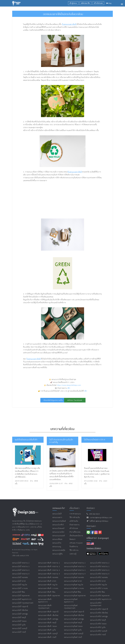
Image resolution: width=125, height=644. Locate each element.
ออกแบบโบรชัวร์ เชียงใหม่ (99, 613)
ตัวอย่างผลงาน (75, 525)
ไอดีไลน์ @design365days (98, 521)
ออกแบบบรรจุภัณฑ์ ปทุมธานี (74, 612)
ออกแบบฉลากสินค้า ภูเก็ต (47, 630)
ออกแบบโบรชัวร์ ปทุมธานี (99, 609)
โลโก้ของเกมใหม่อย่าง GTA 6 (95, 440)
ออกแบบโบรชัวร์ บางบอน (99, 588)
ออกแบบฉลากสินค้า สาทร (47, 581)
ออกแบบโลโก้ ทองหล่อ (20, 578)
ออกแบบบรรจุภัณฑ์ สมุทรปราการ (71, 601)
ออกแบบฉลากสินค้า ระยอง (48, 626)
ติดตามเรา (91, 526)
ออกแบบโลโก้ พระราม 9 (21, 574)
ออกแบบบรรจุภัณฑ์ (59, 521)
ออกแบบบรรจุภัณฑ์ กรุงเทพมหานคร (71, 607)
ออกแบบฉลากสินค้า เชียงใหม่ (48, 615)
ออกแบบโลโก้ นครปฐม (20, 614)
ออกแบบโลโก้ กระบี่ (19, 632)
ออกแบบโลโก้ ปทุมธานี (20, 607)
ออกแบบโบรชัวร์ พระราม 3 (100, 567)
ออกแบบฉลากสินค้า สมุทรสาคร (49, 596)
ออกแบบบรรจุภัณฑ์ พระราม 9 (75, 574)
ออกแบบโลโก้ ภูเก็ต (19, 625)
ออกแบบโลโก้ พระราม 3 (21, 567)
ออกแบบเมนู (57, 547)
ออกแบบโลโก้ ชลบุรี (19, 618)
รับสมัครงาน (74, 547)
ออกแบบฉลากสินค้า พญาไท (48, 585)
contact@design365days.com (100, 518)
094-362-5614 (94, 514)
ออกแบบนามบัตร (58, 532)
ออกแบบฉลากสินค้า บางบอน (48, 588)
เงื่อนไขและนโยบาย (76, 536)
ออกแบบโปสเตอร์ (58, 528)
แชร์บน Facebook (75, 400)
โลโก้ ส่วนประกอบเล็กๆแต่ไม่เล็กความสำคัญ (61, 441)
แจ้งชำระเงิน (74, 521)
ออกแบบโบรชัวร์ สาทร (98, 581)
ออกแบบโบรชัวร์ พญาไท (99, 585)
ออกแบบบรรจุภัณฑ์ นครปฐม (74, 619)
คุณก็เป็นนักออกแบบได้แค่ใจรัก (26, 440)
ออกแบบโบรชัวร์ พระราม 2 (100, 563)
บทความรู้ (73, 554)
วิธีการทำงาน (74, 550)
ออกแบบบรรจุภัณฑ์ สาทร (73, 581)
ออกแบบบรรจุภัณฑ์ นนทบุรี (74, 634)
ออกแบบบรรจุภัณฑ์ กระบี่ (73, 637)
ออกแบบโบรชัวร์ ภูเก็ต (98, 627)
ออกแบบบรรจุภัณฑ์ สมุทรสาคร (75, 596)
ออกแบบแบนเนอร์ (59, 536)
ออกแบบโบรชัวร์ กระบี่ (98, 635)
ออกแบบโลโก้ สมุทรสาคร (21, 596)
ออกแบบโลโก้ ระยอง (19, 621)
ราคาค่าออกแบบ (75, 514)
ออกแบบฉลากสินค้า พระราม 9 (49, 574)
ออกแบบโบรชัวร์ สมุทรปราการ (101, 599)
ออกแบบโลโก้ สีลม (19, 592)
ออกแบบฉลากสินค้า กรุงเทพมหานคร (45, 607)
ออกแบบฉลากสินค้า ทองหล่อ (48, 578)
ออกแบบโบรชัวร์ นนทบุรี (99, 631)
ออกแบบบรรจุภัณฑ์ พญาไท (74, 585)
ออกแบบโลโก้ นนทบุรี (20, 629)
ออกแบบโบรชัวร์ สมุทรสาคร (100, 596)
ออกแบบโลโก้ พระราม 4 (21, 570)
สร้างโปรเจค (74, 528)
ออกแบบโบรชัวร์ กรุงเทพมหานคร (96, 604)
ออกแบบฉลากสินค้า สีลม (47, 592)
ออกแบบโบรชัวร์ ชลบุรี (98, 620)
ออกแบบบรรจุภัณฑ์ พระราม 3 (75, 567)
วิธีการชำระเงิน (75, 518)
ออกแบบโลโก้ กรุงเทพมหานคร (23, 603)
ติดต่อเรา (73, 539)
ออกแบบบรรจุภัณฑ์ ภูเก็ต (73, 630)
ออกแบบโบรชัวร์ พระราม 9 (100, 574)
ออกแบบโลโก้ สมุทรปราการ (22, 599)
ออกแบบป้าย (57, 543)
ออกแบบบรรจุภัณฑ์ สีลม (73, 592)
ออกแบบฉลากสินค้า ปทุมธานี (48, 612)
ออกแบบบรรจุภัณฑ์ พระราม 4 (75, 570)
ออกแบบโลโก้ (57, 514)
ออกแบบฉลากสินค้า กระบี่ (47, 637)
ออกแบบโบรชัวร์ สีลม (98, 592)
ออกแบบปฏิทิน (58, 554)
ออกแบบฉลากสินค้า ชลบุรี (47, 623)
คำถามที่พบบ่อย (75, 532)
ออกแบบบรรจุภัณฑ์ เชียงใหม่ (74, 615)
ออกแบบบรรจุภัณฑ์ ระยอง (73, 626)
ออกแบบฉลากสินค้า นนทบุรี (48, 634)
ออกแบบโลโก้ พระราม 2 (21, 563)
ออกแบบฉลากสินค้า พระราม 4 (49, 570)
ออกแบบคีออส (57, 539)
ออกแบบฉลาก (57, 518)
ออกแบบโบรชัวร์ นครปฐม (99, 617)
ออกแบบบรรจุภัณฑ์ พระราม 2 (75, 563)
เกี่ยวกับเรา (74, 508)
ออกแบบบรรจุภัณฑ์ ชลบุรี (73, 623)
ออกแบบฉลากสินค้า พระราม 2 (49, 563)
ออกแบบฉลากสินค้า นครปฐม (48, 619)
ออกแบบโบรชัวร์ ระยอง (98, 624)
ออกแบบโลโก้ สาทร (19, 581)
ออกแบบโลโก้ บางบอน (20, 588)
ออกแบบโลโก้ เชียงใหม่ (20, 610)
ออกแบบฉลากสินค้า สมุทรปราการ (45, 601)
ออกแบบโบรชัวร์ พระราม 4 (100, 570)
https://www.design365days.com (69, 385)
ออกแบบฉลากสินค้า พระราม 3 (49, 567)
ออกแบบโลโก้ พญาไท (20, 585)
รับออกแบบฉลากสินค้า (69, 24)
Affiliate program (76, 543)
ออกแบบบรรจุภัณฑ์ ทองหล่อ (74, 578)
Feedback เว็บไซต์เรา (94, 548)
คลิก (69, 388)
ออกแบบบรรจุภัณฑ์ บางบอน (74, 588)
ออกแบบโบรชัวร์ (58, 525)
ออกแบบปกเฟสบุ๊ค (59, 550)
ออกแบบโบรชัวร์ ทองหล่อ (99, 578)
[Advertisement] (49, 200)
